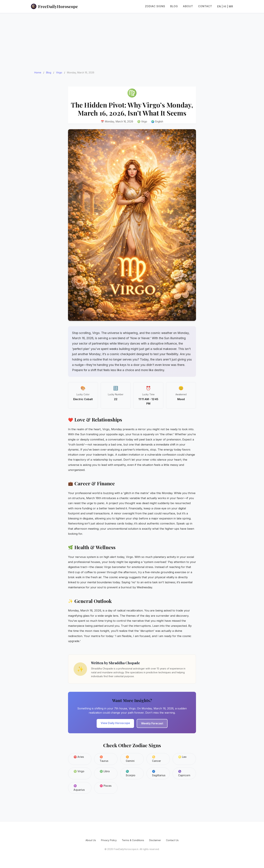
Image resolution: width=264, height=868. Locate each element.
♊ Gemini (130, 759)
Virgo (59, 72)
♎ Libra (105, 771)
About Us (91, 840)
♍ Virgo (79, 771)
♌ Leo (182, 757)
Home (38, 72)
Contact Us (172, 840)
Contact (205, 6)
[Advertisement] (132, 38)
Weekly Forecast (152, 723)
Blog (174, 6)
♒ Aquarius (79, 788)
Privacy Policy (109, 840)
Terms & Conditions (133, 840)
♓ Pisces (106, 786)
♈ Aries (79, 757)
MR (231, 6)
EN (219, 6)
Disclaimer (155, 840)
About (188, 6)
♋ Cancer (156, 759)
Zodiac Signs (155, 6)
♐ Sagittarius (159, 773)
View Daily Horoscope (115, 723)
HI (225, 6)
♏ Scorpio (130, 773)
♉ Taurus (104, 759)
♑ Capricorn (184, 773)
